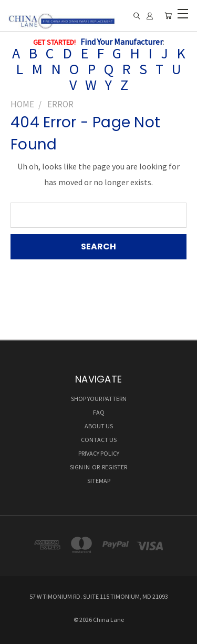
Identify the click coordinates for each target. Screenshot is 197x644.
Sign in (80, 467)
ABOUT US (99, 426)
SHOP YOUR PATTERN (99, 399)
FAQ (99, 412)
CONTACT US (99, 440)
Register (115, 467)
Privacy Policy (99, 453)
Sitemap (99, 481)
